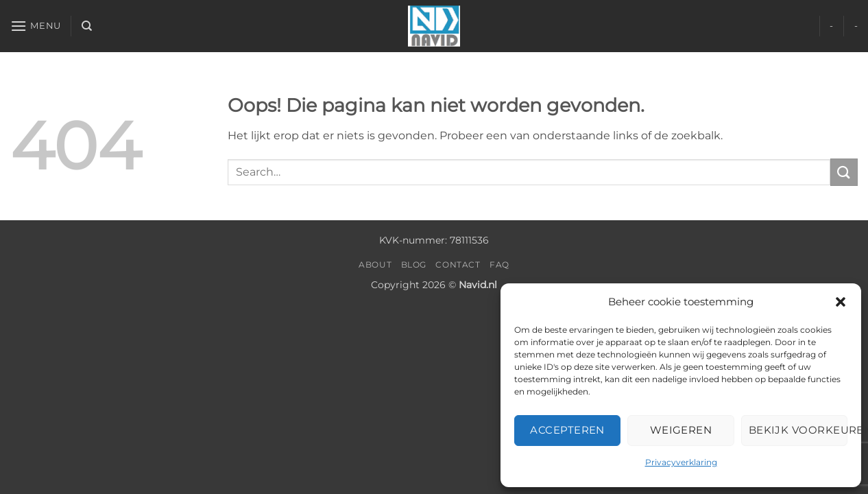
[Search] (87, 26)
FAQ (499, 264)
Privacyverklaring (681, 462)
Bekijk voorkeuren (798, 430)
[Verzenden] (844, 172)
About (375, 264)
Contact (458, 264)
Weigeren (681, 430)
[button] (841, 302)
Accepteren (567, 430)
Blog (414, 264)
